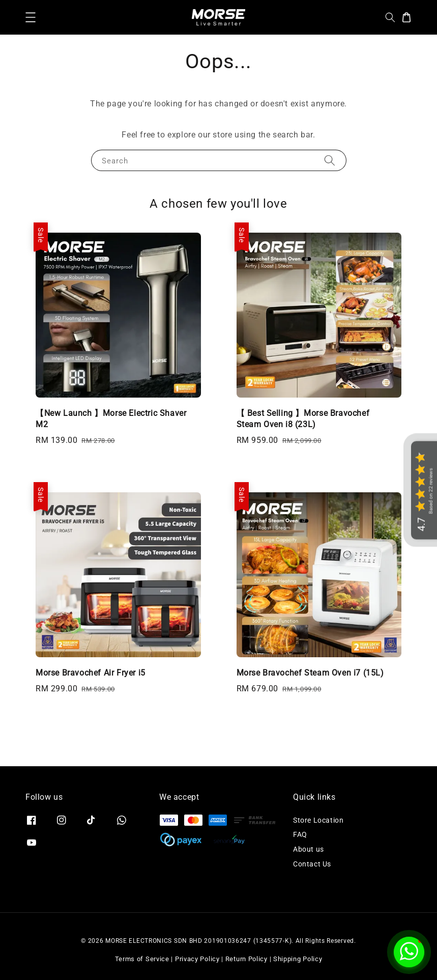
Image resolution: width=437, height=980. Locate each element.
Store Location (318, 820)
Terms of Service (142, 959)
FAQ (300, 834)
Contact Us (312, 864)
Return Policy (246, 959)
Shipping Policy (298, 959)
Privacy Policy (197, 959)
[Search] (330, 160)
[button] (31, 17)
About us (309, 849)
